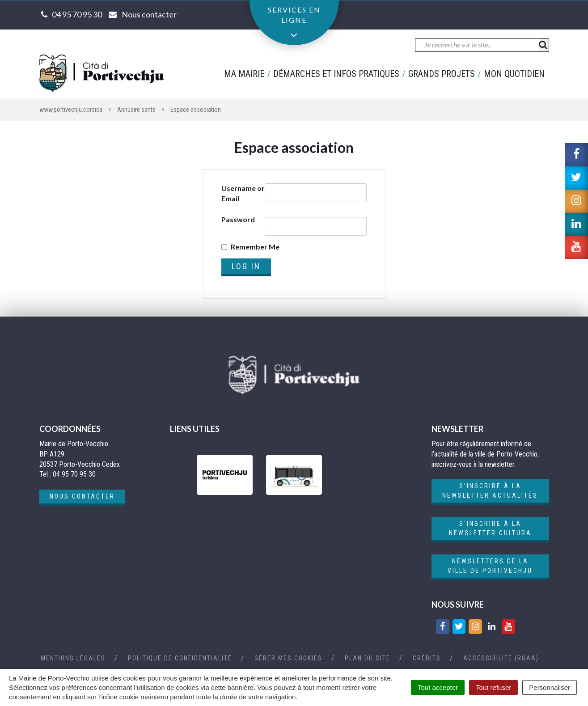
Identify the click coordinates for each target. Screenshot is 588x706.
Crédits (427, 658)
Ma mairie (244, 74)
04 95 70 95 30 (77, 14)
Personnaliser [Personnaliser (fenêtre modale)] (550, 687)
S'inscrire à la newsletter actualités (490, 491)
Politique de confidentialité (180, 658)
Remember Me (255, 247)
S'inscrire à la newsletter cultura (490, 528)
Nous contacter (82, 496)
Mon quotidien (514, 74)
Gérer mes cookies (288, 658)
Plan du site (368, 658)
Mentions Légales (73, 658)
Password (238, 219)
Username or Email (243, 193)
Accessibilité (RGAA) (501, 658)
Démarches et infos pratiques (336, 74)
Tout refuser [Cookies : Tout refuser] (493, 687)
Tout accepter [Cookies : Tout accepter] (438, 687)
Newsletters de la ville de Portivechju (490, 566)
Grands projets (442, 74)
